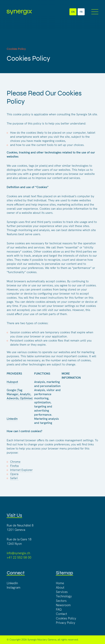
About (60, 587)
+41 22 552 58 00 (19, 557)
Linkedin (12, 419)
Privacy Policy (66, 623)
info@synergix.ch (18, 553)
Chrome (15, 462)
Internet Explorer (21, 470)
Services (62, 592)
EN (73, 12)
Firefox (14, 466)
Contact (61, 614)
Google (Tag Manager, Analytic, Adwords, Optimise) (20, 394)
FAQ (59, 609)
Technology (64, 596)
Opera (14, 474)
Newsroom (63, 605)
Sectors (61, 601)
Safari (14, 478)
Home (60, 583)
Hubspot (12, 382)
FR (81, 12)
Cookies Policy (66, 618)
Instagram (14, 587)
